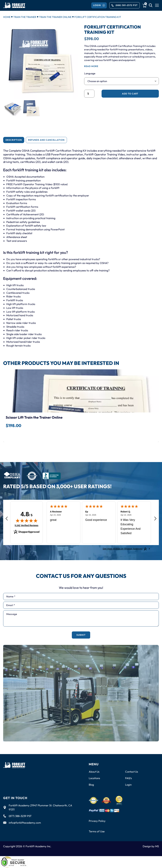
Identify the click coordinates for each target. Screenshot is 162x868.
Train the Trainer (25, 17)
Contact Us (132, 772)
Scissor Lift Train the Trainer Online (34, 417)
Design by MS (151, 846)
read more (91, 66)
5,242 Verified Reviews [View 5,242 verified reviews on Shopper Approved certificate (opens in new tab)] (26, 525)
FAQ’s (129, 778)
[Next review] (155, 519)
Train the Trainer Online (55, 17)
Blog (92, 785)
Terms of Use (97, 831)
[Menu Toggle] (157, 5)
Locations (95, 778)
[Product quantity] (89, 94)
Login (128, 785)
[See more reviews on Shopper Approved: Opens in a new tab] (123, 549)
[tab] (14, 140)
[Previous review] (7, 519)
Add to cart (130, 94)
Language (90, 73)
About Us (94, 772)
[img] (27, 520)
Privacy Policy (97, 821)
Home (7, 17)
